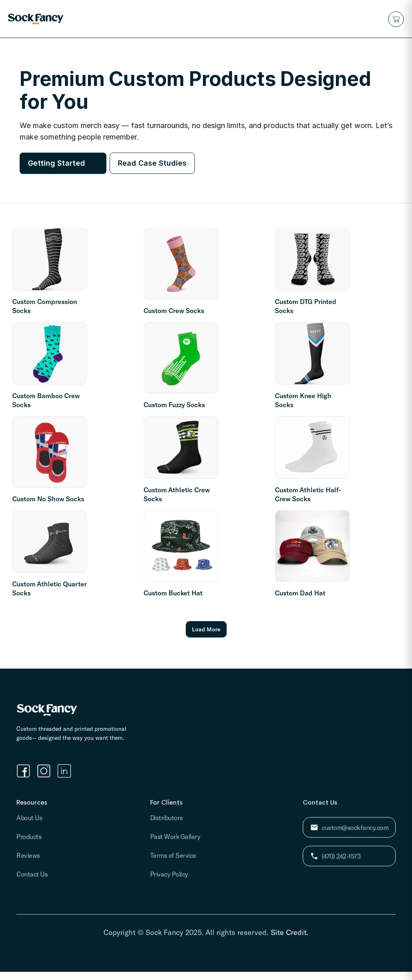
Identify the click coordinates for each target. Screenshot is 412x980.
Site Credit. (290, 932)
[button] (396, 19)
